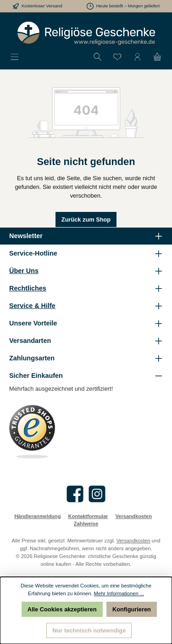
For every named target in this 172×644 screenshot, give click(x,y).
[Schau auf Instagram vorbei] (97, 494)
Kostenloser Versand (42, 6)
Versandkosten (133, 516)
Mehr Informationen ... (119, 593)
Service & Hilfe (32, 306)
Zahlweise (86, 524)
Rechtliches (28, 288)
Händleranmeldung (37, 516)
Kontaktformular (88, 516)
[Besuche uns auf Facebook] (75, 494)
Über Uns (24, 271)
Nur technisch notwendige (89, 630)
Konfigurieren (132, 609)
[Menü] (15, 57)
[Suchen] (98, 57)
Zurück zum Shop (86, 219)
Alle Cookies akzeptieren (62, 609)
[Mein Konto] (138, 57)
